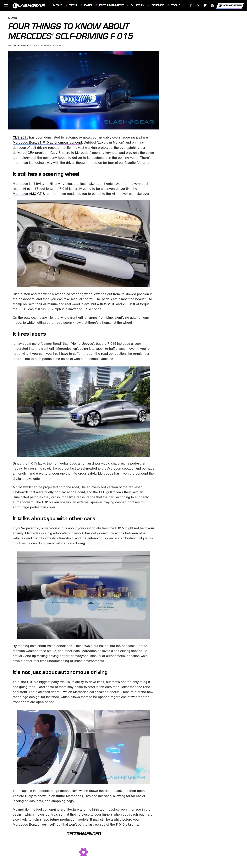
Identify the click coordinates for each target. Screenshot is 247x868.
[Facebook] (191, 5)
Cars (88, 5)
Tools (176, 5)
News (58, 5)
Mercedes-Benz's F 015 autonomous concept (47, 142)
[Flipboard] (205, 5)
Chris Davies (20, 45)
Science (158, 5)
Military (138, 5)
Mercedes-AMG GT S (29, 194)
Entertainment (112, 5)
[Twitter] (198, 5)
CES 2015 (20, 137)
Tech (73, 5)
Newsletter (230, 6)
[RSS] (213, 5)
